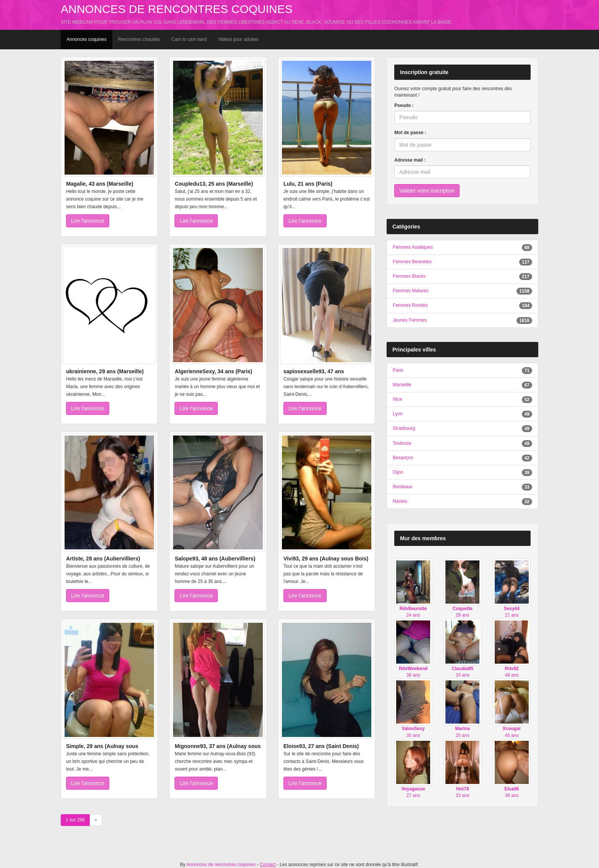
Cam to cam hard (189, 39)
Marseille (402, 385)
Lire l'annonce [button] (88, 221)
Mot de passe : (410, 133)
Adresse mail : (410, 160)
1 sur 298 (75, 820)
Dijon (398, 472)
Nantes (400, 501)
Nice (397, 399)
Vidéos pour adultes (238, 39)
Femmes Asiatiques (413, 247)
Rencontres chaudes (139, 39)
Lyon (398, 414)
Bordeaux (402, 487)
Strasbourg (404, 428)
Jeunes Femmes (410, 320)
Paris (398, 370)
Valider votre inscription (427, 191)
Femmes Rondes (410, 305)
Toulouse (402, 443)
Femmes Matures (410, 291)
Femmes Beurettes (412, 262)
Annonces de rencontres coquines (177, 9)
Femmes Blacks (409, 276)
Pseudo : (404, 105)
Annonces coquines (87, 39)
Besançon (403, 458)
